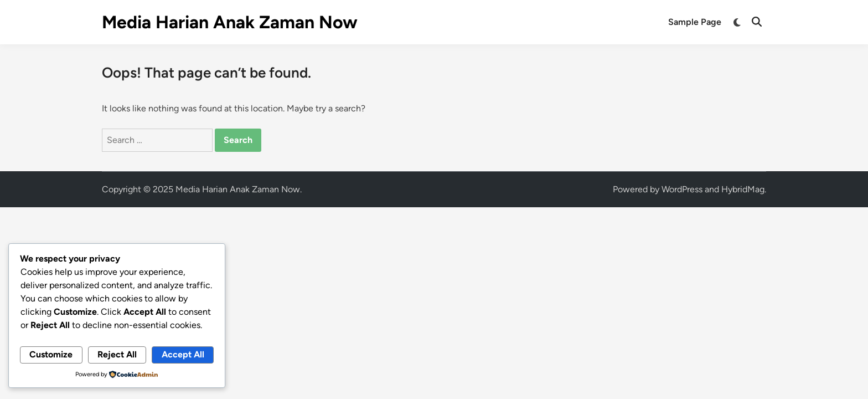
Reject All (117, 354)
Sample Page (695, 22)
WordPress (682, 189)
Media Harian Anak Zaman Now (230, 22)
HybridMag (743, 189)
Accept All (183, 354)
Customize (51, 354)
